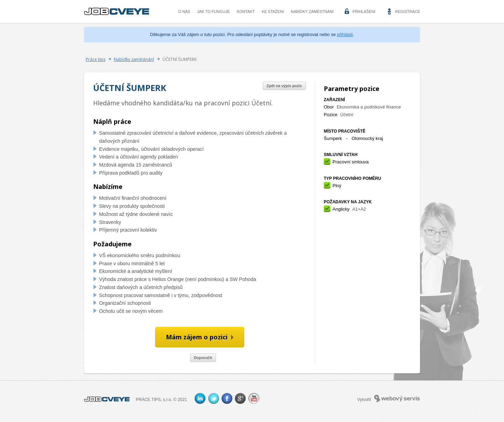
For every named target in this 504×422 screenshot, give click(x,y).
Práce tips (96, 59)
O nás (184, 12)
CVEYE (118, 12)
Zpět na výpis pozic (284, 86)
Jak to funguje (213, 12)
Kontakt (246, 12)
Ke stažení (273, 12)
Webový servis (397, 399)
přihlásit (345, 34)
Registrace (407, 12)
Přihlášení (364, 12)
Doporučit (203, 358)
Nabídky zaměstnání (312, 12)
